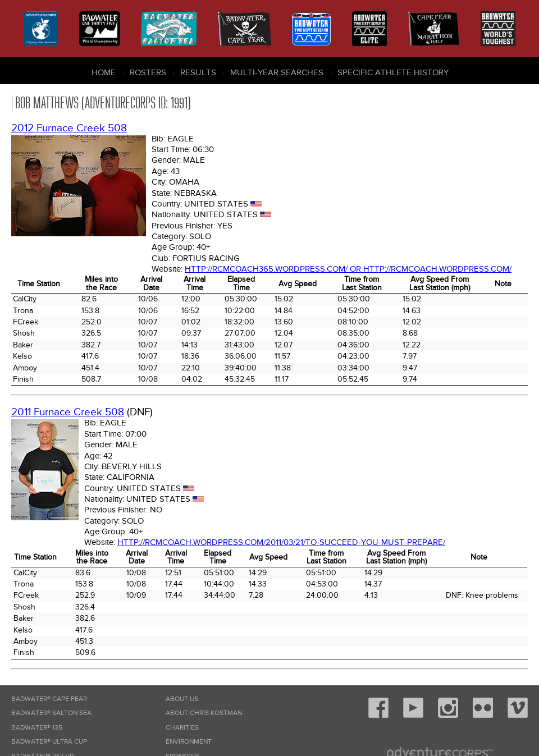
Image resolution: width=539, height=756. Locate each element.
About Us (182, 699)
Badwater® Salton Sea (51, 713)
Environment (189, 742)
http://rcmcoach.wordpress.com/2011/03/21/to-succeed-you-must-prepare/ (281, 542)
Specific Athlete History (393, 72)
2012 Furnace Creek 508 (69, 128)
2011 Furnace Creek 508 (68, 412)
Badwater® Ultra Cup (49, 742)
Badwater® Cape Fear (49, 699)
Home (104, 72)
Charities (182, 728)
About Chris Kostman (204, 713)
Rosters (148, 72)
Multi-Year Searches (277, 72)
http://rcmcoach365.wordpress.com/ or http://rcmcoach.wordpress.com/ (348, 269)
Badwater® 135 (37, 728)
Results (198, 72)
